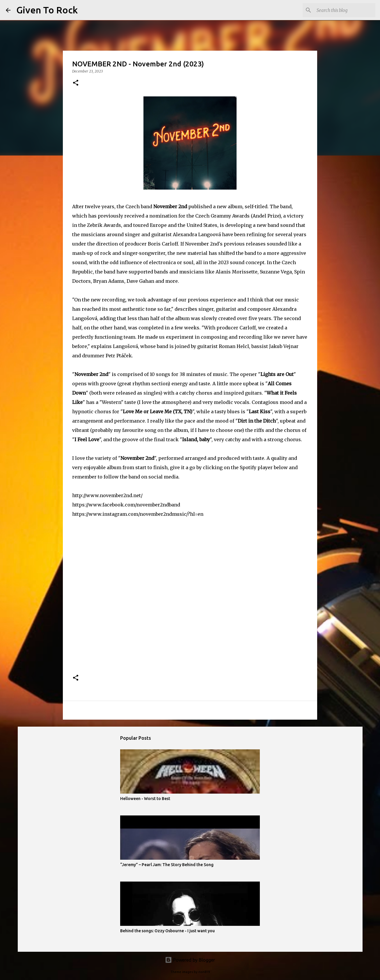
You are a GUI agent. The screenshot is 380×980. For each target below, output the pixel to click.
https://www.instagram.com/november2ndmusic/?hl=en (138, 514)
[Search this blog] (345, 10)
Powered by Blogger (190, 960)
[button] (76, 83)
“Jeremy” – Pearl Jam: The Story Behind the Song (167, 865)
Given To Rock (47, 10)
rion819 (204, 972)
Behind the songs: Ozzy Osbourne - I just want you (167, 931)
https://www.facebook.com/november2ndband (126, 505)
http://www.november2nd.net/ (107, 495)
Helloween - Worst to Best (145, 799)
